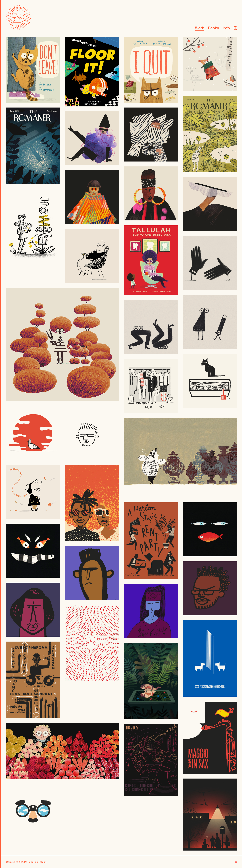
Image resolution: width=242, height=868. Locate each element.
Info (226, 28)
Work (200, 28)
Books (213, 28)
